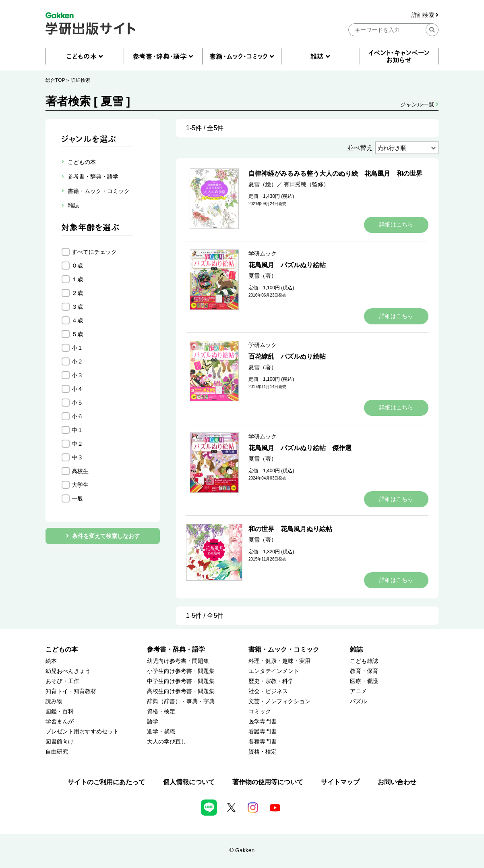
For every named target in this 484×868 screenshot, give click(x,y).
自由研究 (57, 752)
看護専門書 (263, 732)
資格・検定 (161, 711)
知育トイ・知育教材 (71, 691)
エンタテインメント (274, 671)
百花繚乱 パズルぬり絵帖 (287, 356)
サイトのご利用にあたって (106, 782)
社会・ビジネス (268, 691)
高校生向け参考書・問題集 (181, 691)
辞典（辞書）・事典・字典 (181, 701)
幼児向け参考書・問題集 (178, 661)
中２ (77, 444)
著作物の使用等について (268, 782)
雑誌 (356, 649)
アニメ (358, 691)
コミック (260, 711)
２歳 (77, 293)
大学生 (80, 485)
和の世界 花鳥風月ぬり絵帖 (290, 529)
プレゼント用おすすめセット (82, 732)
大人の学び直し (167, 742)
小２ (77, 361)
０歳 (77, 266)
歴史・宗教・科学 (271, 681)
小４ (77, 389)
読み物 (54, 701)
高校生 (80, 471)
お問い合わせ (397, 782)
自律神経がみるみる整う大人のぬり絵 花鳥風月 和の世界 (335, 173)
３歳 (77, 307)
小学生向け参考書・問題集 (181, 671)
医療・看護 (364, 681)
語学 (153, 722)
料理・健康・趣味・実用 (279, 661)
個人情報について (189, 782)
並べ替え (360, 148)
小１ (77, 348)
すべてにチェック (94, 252)
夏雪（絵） (263, 184)
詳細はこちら (396, 224)
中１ (77, 430)
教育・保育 (364, 671)
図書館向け (60, 742)
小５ (77, 403)
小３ (77, 375)
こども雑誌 (364, 661)
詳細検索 (425, 15)
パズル (358, 701)
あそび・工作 (62, 681)
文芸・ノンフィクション (279, 701)
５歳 (77, 334)
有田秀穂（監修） (306, 184)
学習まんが (60, 722)
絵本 (51, 661)
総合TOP (55, 80)
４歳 (77, 320)
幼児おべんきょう (68, 671)
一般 (77, 498)
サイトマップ (340, 782)
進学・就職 (161, 732)
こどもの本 (62, 649)
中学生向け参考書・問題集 (181, 681)
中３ (77, 457)
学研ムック (263, 253)
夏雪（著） (263, 276)
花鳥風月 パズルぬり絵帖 (287, 265)
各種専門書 (263, 742)
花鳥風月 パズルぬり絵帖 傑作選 (300, 448)
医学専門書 (263, 722)
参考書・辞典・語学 (176, 649)
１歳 (77, 279)
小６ (77, 416)
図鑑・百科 (60, 711)
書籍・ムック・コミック (284, 649)
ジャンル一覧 (419, 104)
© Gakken (242, 850)
